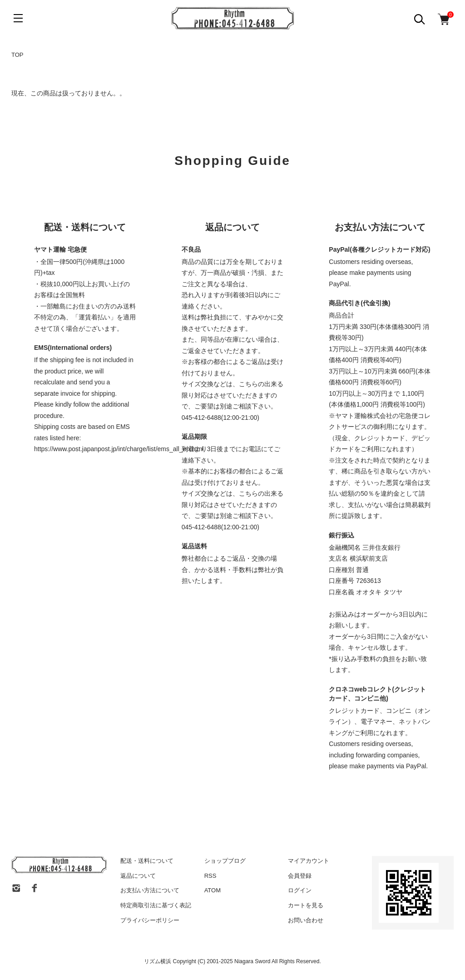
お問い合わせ (306, 920)
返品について (138, 876)
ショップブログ (225, 861)
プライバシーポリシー (150, 920)
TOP (17, 55)
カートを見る (306, 905)
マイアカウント (309, 861)
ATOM (213, 890)
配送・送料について (147, 861)
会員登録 (300, 876)
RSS (210, 876)
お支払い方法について (150, 890)
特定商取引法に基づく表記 (156, 905)
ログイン (300, 890)
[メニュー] (18, 18)
